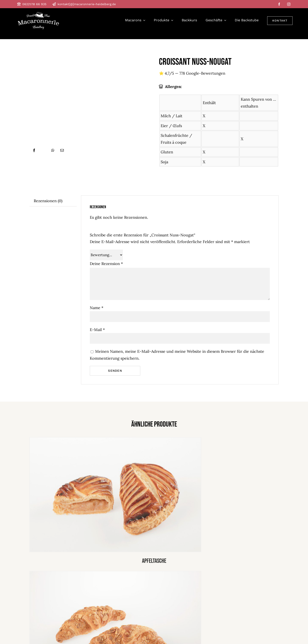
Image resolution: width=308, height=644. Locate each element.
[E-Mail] (62, 150)
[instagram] (289, 4)
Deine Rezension (106, 264)
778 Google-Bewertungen (202, 73)
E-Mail (97, 330)
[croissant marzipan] (115, 574)
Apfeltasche (154, 562)
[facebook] (279, 4)
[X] (44, 150)
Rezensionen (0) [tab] (48, 201)
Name (97, 308)
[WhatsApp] (53, 150)
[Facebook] (34, 150)
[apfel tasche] (115, 440)
